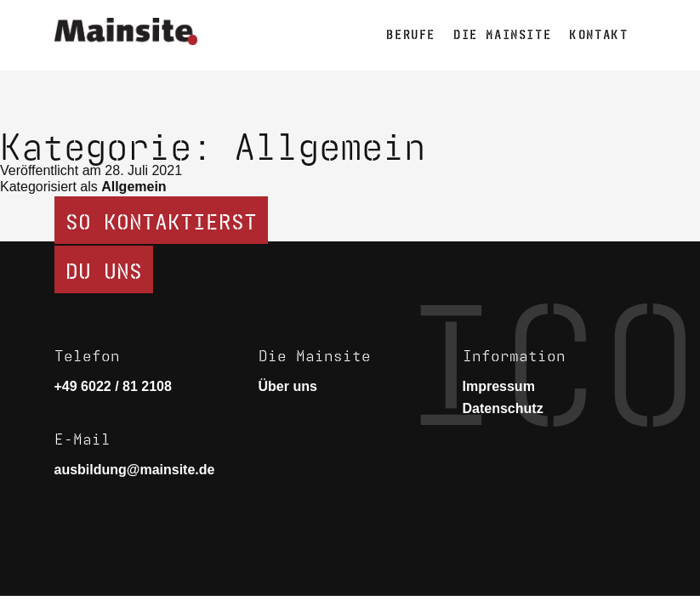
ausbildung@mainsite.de (135, 470)
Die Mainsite (502, 33)
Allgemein (134, 187)
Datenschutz (503, 408)
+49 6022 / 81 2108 (113, 386)
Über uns (288, 386)
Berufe (411, 33)
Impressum (499, 386)
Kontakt (598, 33)
